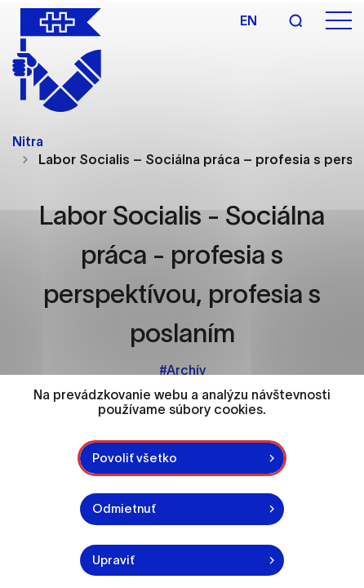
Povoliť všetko (135, 458)
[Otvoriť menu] (339, 21)
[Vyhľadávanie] (295, 20)
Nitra (28, 141)
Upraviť (113, 560)
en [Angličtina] (249, 20)
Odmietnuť (124, 508)
